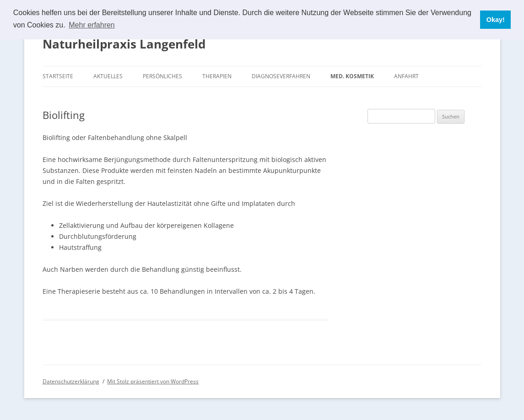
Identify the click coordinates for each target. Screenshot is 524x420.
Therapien (217, 76)
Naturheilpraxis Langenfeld (124, 44)
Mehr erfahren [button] (92, 25)
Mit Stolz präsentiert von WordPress (153, 381)
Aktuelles (108, 76)
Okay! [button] (496, 20)
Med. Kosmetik (352, 76)
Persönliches (162, 76)
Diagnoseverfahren (281, 76)
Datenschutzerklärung (71, 381)
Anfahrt (406, 76)
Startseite (58, 76)
